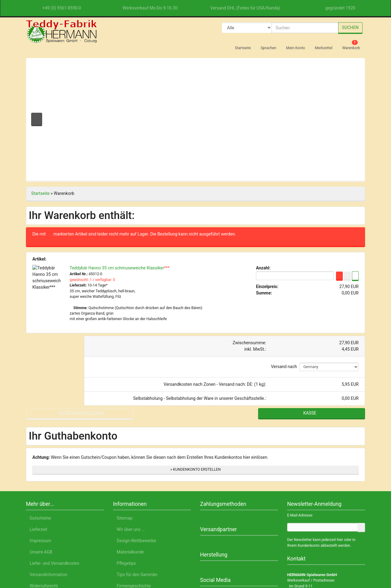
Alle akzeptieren (311, 513)
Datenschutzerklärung (286, 560)
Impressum (327, 560)
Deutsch (62, 560)
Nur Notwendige (311, 529)
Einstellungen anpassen (310, 543)
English (84, 560)
